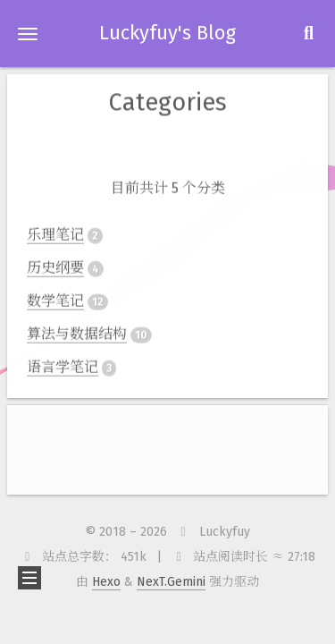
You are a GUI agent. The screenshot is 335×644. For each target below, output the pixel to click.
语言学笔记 (63, 365)
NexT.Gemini (171, 582)
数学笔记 (55, 299)
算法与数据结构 (77, 332)
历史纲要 (55, 266)
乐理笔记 (55, 233)
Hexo (106, 582)
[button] (28, 34)
